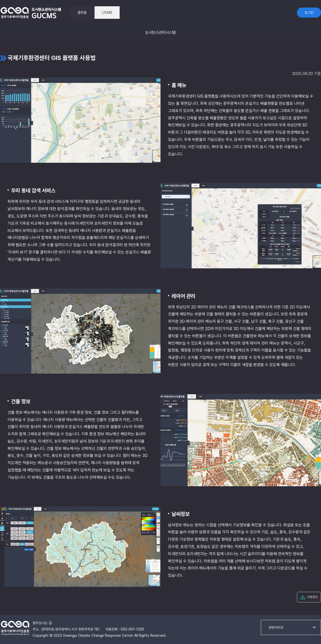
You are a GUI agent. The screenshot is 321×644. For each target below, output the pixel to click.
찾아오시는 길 (42, 623)
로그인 (309, 13)
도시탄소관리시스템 (160, 32)
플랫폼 (82, 13)
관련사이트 (276, 627)
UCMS (107, 13)
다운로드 (313, 597)
